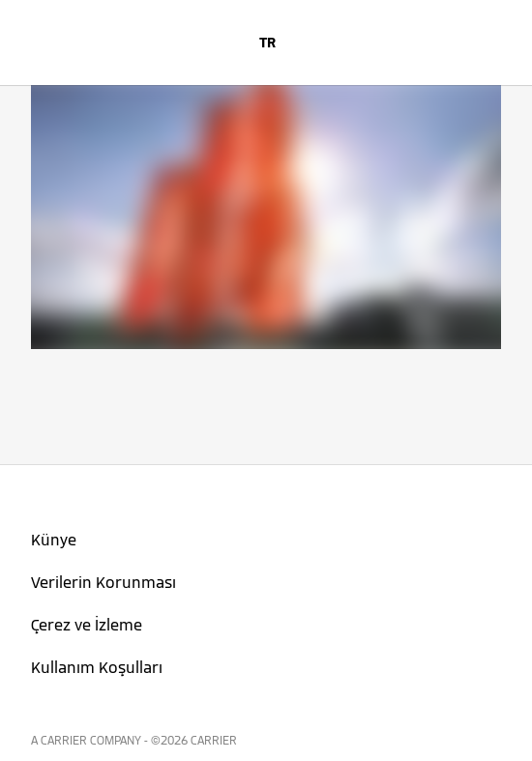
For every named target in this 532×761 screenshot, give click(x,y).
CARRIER (214, 740)
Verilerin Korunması (103, 583)
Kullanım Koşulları (97, 668)
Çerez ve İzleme (87, 625)
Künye (54, 540)
